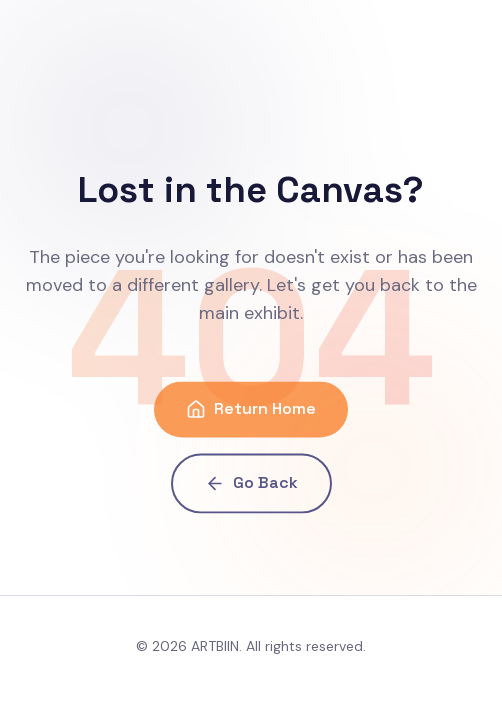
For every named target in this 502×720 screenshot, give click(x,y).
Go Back (251, 485)
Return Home (251, 411)
